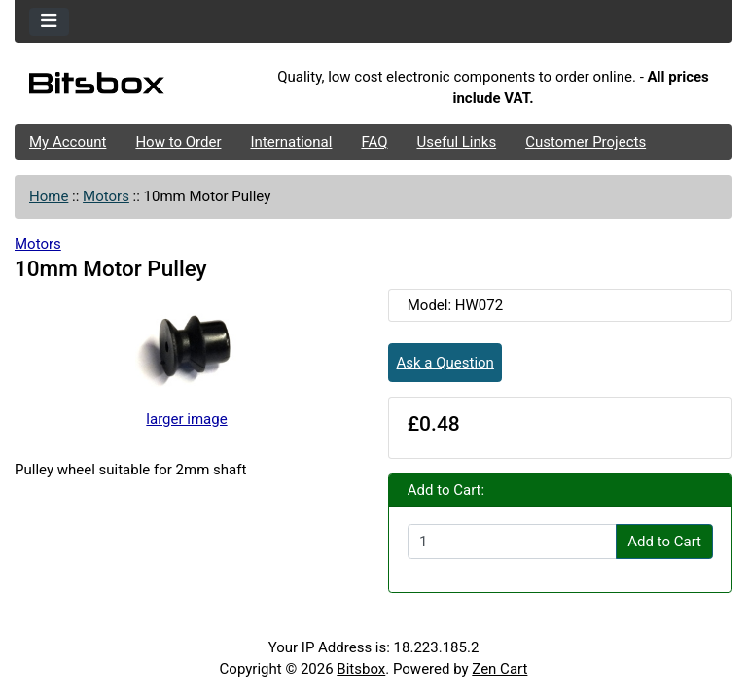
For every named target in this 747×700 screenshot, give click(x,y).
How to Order (178, 142)
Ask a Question (445, 363)
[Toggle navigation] (49, 22)
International (291, 142)
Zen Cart (499, 669)
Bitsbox (361, 669)
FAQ (374, 142)
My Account (68, 142)
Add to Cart (664, 542)
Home (49, 196)
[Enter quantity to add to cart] (512, 542)
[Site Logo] (134, 87)
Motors (106, 196)
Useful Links (457, 142)
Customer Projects (586, 142)
